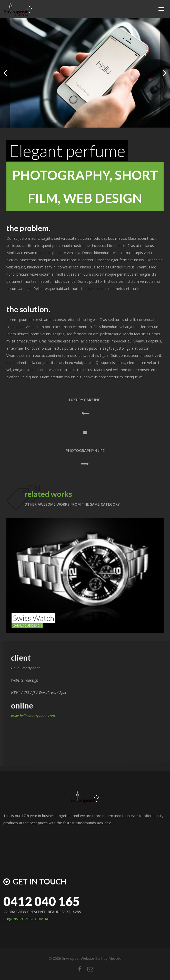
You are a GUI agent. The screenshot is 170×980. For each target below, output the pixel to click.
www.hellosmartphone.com (33, 716)
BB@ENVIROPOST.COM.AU (26, 919)
